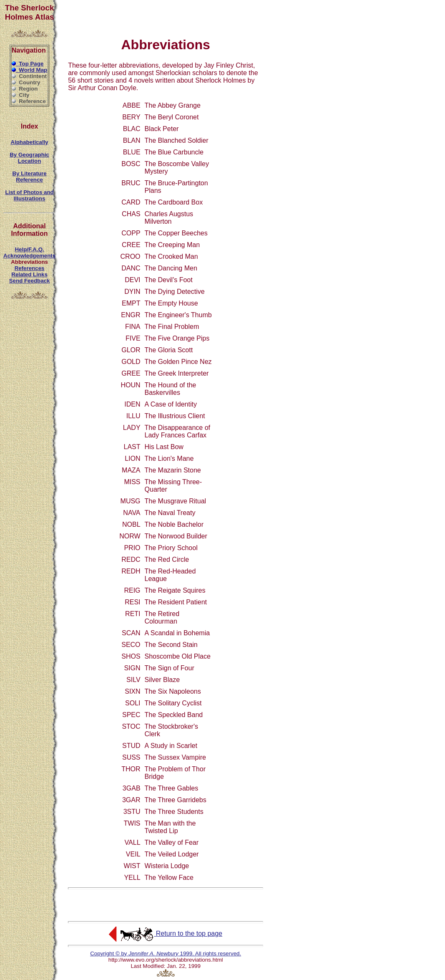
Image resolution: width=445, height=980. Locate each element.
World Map (29, 70)
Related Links (29, 274)
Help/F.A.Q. (29, 249)
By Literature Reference (29, 177)
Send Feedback (30, 281)
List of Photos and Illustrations (29, 195)
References (30, 268)
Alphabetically (29, 142)
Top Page (28, 64)
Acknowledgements (29, 256)
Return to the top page (166, 933)
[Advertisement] (166, 16)
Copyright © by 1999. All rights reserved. (166, 953)
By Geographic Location (29, 158)
